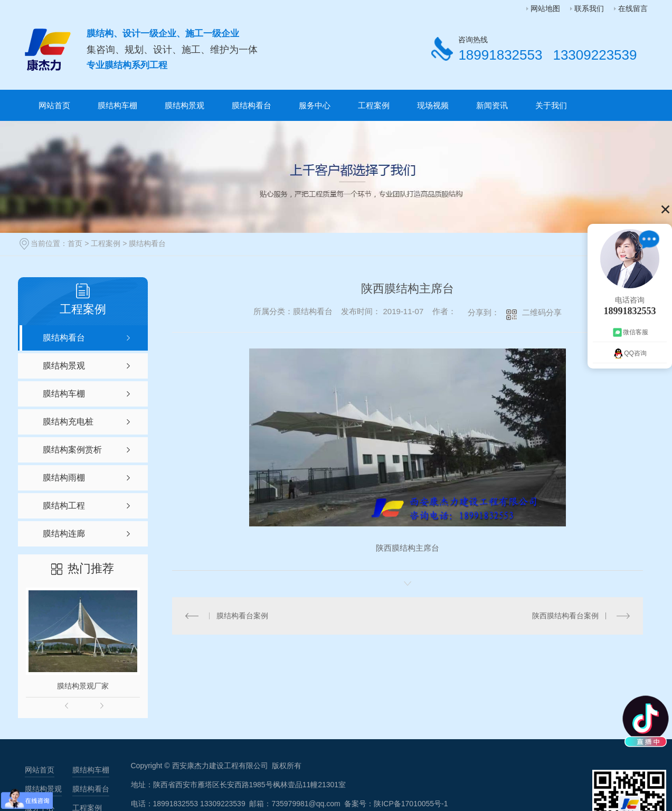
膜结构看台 (252, 105)
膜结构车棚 (117, 105)
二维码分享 (542, 312)
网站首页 (54, 105)
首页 (75, 243)
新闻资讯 (492, 105)
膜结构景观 (184, 105)
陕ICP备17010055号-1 (411, 804)
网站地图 (545, 8)
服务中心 (315, 105)
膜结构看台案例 (242, 615)
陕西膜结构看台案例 (565, 615)
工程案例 (374, 105)
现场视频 (433, 105)
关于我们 (551, 105)
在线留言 (633, 8)
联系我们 (589, 8)
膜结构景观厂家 (83, 686)
